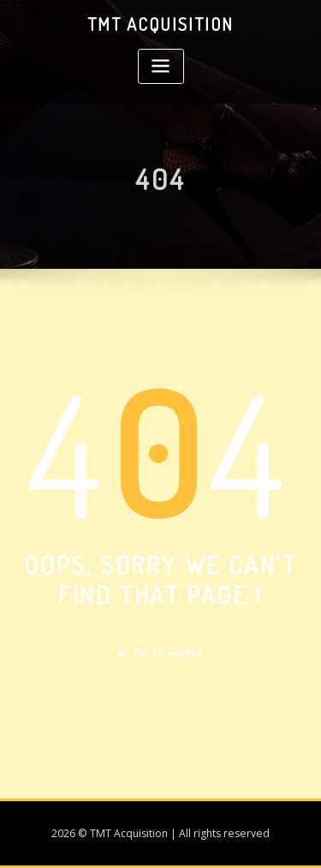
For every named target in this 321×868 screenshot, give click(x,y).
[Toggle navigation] (161, 66)
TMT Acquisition (160, 24)
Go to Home (160, 654)
